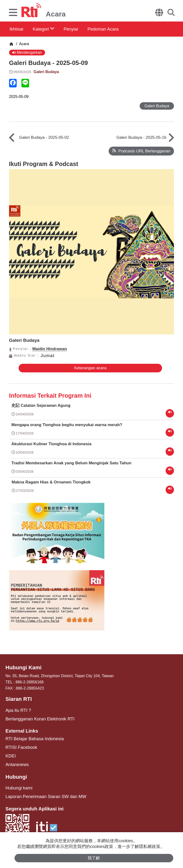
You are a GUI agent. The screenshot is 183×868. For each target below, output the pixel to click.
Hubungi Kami (22, 668)
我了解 (94, 858)
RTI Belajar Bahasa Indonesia (31, 736)
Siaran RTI (17, 698)
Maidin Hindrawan (50, 350)
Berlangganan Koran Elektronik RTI (35, 717)
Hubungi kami (17, 782)
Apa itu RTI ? (17, 709)
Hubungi (15, 771)
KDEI (10, 752)
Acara (23, 44)
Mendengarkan (28, 53)
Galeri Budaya (47, 72)
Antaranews (16, 760)
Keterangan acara (88, 369)
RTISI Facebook (19, 744)
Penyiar (80, 29)
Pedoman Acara (117, 29)
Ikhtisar (17, 29)
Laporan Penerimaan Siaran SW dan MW (41, 790)
